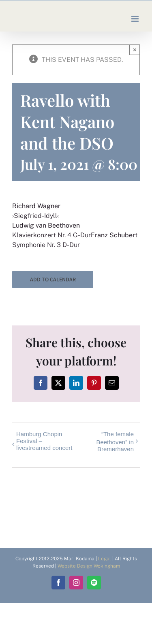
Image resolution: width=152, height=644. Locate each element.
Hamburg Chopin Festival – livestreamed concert (44, 441)
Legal (105, 559)
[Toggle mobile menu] (136, 19)
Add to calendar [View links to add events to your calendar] (53, 280)
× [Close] (135, 50)
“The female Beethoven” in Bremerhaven (115, 441)
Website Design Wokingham (89, 566)
